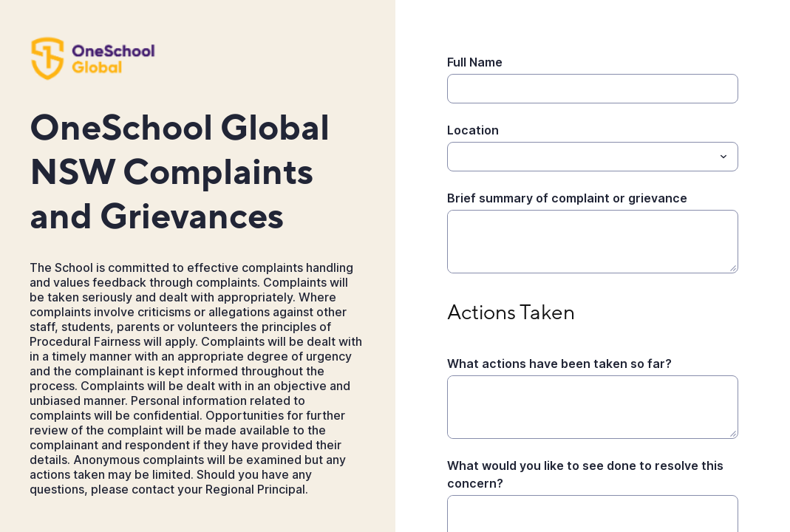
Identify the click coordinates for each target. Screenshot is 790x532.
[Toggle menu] (723, 157)
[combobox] (593, 157)
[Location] (581, 157)
